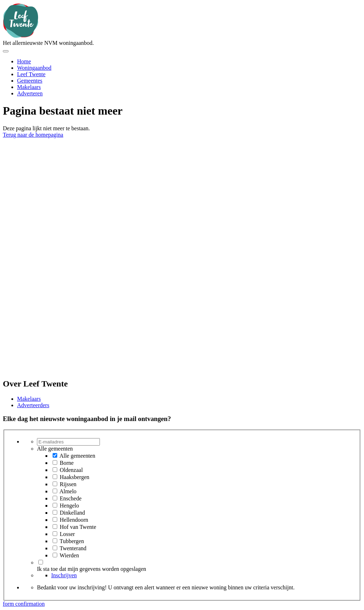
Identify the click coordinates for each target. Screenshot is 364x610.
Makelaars (29, 87)
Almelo (68, 491)
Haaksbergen (74, 477)
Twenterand (73, 548)
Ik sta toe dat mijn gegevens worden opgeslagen (92, 569)
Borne (67, 463)
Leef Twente (31, 74)
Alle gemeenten (77, 456)
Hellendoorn (74, 520)
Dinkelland (72, 513)
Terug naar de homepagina (33, 135)
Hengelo (69, 506)
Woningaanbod (34, 68)
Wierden (69, 555)
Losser (67, 534)
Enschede (71, 498)
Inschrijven (64, 575)
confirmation (30, 604)
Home (24, 61)
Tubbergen (72, 541)
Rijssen (68, 484)
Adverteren (30, 93)
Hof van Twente (78, 527)
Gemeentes (30, 81)
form (9, 604)
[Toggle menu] (6, 51)
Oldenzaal (71, 470)
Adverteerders (33, 405)
